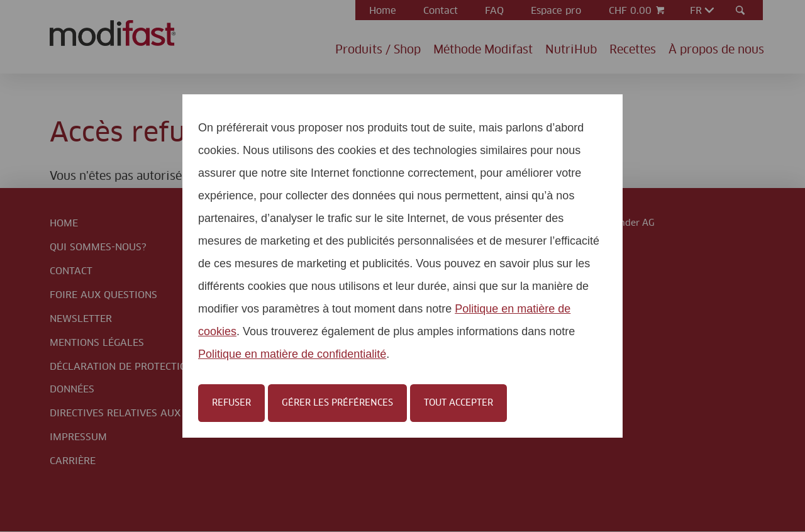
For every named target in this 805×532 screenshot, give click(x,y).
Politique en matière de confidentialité (292, 354)
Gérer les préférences (337, 403)
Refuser (231, 403)
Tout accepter (458, 403)
